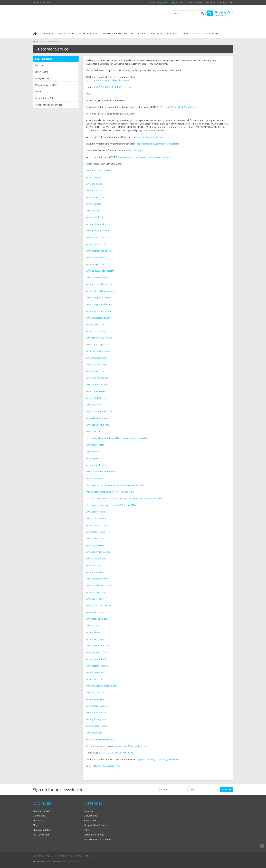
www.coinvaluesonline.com (100, 271)
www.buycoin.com (95, 545)
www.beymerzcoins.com (98, 652)
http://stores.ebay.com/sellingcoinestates (107, 80)
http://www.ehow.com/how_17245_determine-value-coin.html (117, 438)
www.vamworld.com (128, 157)
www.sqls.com (93, 632)
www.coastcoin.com (96, 592)
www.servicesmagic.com (98, 318)
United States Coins (164, 33)
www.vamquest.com (168, 157)
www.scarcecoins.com (97, 706)
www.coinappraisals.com (99, 304)
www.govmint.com (95, 699)
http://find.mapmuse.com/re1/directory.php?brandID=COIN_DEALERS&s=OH (125, 498)
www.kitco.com (94, 565)
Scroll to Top (262, 846)
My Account (178, 3)
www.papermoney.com (98, 552)
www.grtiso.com (94, 733)
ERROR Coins (66, 33)
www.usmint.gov (135, 150)
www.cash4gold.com (96, 398)
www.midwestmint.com (98, 231)
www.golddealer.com (97, 364)
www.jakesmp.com (96, 324)
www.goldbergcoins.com (98, 719)
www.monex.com (95, 572)
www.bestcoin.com (96, 197)
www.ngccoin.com (95, 445)
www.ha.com (93, 626)
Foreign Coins (88, 33)
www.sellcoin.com (95, 538)
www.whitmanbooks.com (99, 251)
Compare (159, 3)
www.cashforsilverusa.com (100, 291)
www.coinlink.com (95, 217)
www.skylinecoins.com (98, 646)
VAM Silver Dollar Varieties (201, 33)
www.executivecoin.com (98, 351)
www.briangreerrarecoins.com (102, 686)
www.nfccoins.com (96, 692)
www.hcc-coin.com (95, 331)
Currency (47, 33)
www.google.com (95, 184)
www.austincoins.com (97, 237)
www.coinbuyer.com (96, 525)
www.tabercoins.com (97, 278)
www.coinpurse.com (96, 385)
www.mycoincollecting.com (100, 284)
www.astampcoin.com (97, 666)
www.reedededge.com (98, 378)
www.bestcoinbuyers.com (99, 338)
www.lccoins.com (95, 599)
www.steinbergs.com (97, 726)
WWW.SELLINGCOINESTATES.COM (114, 87)
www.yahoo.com (94, 190)
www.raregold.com (96, 264)
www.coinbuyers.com (97, 478)
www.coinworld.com (96, 257)
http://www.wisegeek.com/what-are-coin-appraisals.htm (115, 485)
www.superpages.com (97, 344)
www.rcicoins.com (148, 157)
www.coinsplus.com (96, 244)
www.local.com (94, 204)
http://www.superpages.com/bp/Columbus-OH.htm (112, 505)
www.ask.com (93, 211)
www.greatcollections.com (99, 605)
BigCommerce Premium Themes (49, 861)
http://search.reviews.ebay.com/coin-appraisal (110, 492)
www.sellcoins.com (96, 512)
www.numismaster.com (98, 391)
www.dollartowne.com (97, 425)
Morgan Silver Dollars (118, 33)
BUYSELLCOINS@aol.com (183, 107)
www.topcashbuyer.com (98, 311)
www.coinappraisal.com (98, 298)
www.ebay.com (94, 177)
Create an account (224, 3)
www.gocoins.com (95, 639)
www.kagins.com (95, 679)
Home (36, 41)
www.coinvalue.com (96, 518)
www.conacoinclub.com (151, 137)
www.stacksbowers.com (98, 585)
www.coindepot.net (96, 659)
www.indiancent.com (97, 712)
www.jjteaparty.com (96, 559)
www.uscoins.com (95, 612)
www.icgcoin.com (95, 458)
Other (142, 33)
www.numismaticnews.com (100, 739)
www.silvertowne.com (97, 418)
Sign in (209, 3)
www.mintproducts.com (98, 224)
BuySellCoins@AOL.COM (108, 766)
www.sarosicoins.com (97, 619)
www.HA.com (93, 452)
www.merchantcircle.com (99, 170)
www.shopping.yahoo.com (100, 411)
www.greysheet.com (96, 358)
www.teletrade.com (96, 465)
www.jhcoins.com (95, 672)
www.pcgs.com (94, 431)
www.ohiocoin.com (96, 371)
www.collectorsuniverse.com (101, 472)
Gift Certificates (195, 3)
